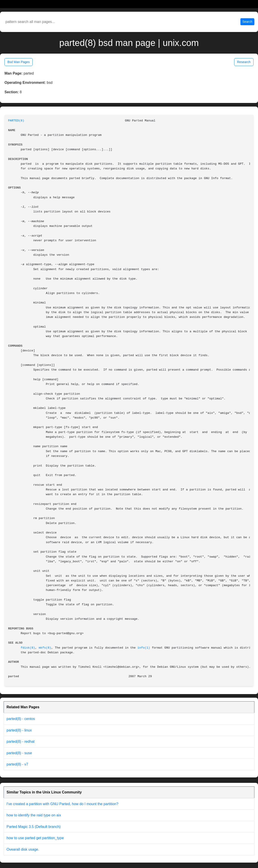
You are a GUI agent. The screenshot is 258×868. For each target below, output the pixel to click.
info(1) (144, 648)
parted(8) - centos (21, 719)
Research (244, 62)
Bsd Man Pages (19, 62)
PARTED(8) (16, 121)
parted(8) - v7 (17, 764)
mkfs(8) (45, 648)
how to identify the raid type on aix (34, 815)
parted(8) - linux (19, 730)
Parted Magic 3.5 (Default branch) (34, 827)
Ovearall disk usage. (23, 849)
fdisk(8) (28, 648)
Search (247, 22)
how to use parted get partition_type (35, 838)
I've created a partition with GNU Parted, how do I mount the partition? (62, 804)
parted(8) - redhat (21, 742)
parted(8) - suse (19, 753)
